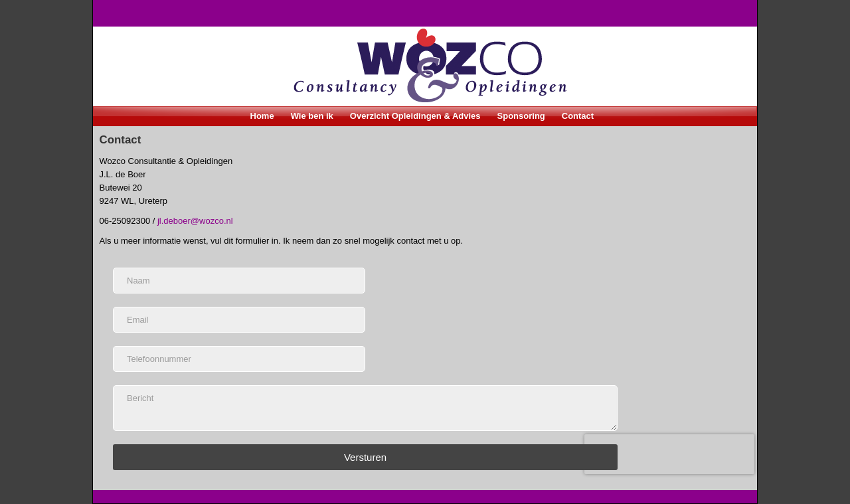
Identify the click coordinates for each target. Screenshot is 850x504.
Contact (578, 116)
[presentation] (669, 454)
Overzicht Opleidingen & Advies (415, 116)
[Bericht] (365, 408)
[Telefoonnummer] (239, 359)
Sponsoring (521, 116)
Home (262, 116)
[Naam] (239, 281)
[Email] (239, 320)
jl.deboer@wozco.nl (195, 221)
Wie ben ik (312, 116)
